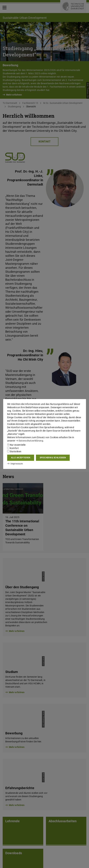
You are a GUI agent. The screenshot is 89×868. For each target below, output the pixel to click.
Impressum (15, 464)
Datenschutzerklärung (29, 441)
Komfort (13, 448)
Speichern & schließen (53, 458)
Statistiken (14, 451)
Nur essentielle (16, 445)
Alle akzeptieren (21, 458)
